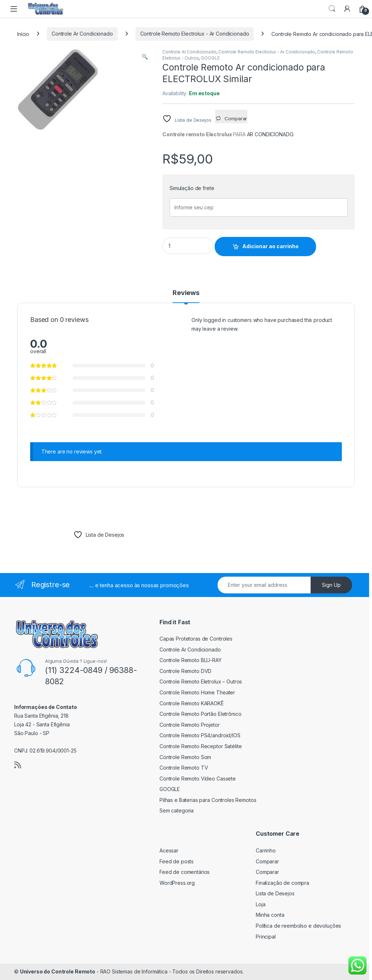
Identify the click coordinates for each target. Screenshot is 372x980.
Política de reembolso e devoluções (298, 926)
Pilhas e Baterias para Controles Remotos (208, 800)
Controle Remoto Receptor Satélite (201, 746)
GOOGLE (210, 58)
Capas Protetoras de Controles (196, 639)
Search (332, 9)
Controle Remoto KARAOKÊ (192, 703)
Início (23, 34)
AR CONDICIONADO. (271, 134)
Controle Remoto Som (185, 757)
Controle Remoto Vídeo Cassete (198, 779)
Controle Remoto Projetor (190, 725)
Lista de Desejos (275, 893)
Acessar (169, 850)
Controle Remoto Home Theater (197, 692)
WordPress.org (177, 883)
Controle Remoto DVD (185, 671)
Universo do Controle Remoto (58, 971)
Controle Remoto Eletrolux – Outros (201, 681)
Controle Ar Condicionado (82, 34)
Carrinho (266, 850)
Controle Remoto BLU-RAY (191, 660)
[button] (145, 57)
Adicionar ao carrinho (270, 246)
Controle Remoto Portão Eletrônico (200, 714)
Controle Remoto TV (184, 768)
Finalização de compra (282, 883)
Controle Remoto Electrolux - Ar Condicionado (195, 34)
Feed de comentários (185, 872)
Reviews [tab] (186, 293)
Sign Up (331, 585)
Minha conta (270, 915)
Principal (266, 937)
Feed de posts (177, 861)
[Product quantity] (188, 246)
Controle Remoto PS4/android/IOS (200, 735)
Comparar (267, 861)
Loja (260, 904)
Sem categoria (177, 810)
